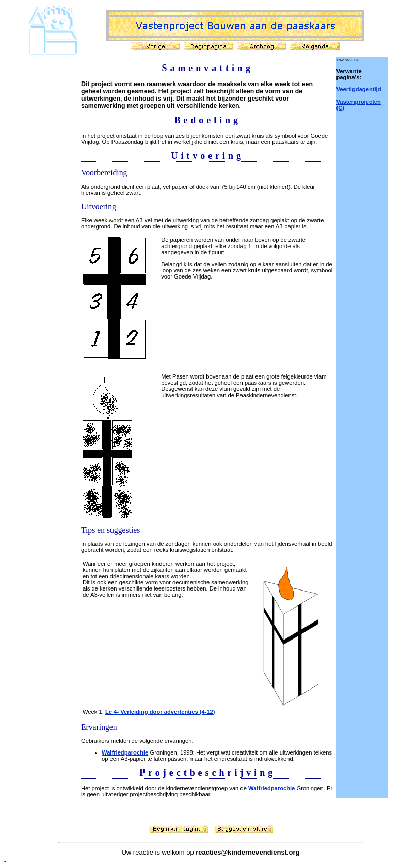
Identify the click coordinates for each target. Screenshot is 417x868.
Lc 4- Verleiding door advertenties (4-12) (160, 712)
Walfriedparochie (125, 752)
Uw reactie (137, 852)
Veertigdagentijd (359, 89)
